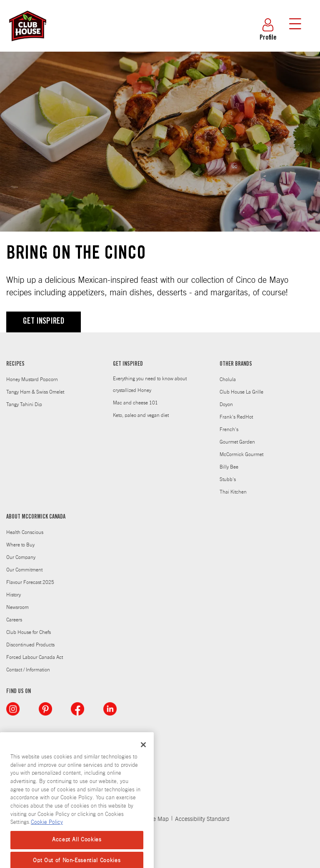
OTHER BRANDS (236, 364)
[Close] (143, 767)
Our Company (21, 557)
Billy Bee (229, 467)
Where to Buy (20, 545)
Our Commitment (24, 570)
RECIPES (15, 364)
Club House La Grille (241, 392)
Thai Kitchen (233, 492)
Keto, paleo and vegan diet (141, 415)
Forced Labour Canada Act (35, 657)
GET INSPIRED (44, 322)
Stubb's (228, 479)
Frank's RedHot (236, 417)
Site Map (158, 819)
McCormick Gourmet (241, 454)
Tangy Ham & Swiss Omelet (35, 392)
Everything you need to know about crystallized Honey (150, 384)
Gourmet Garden (237, 442)
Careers (14, 620)
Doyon (226, 404)
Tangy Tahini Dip (24, 404)
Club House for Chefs (29, 632)
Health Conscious (25, 532)
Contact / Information (28, 670)
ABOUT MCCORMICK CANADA (36, 517)
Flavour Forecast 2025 (30, 582)
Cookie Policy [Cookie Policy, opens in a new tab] (47, 845)
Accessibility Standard (202, 819)
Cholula (228, 379)
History (14, 595)
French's (229, 429)
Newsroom (17, 607)
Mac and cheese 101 (135, 403)
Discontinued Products (30, 645)
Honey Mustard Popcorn (32, 379)
